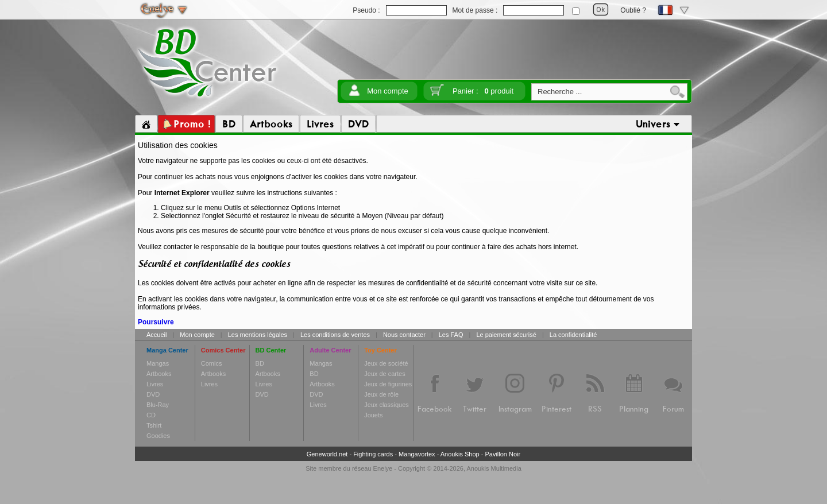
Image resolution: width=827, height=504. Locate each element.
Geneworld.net (327, 454)
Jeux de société (386, 363)
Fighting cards (373, 454)
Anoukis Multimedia (494, 468)
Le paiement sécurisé (506, 335)
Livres (155, 384)
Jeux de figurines (388, 384)
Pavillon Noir (503, 454)
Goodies (158, 436)
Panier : (483, 91)
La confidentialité (573, 335)
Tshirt (154, 425)
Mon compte (388, 91)
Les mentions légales (258, 335)
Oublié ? (633, 10)
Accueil (156, 335)
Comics (212, 363)
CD (151, 415)
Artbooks (159, 374)
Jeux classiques (387, 405)
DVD (153, 394)
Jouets (373, 415)
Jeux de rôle (381, 394)
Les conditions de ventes (335, 335)
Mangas (158, 363)
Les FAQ (451, 335)
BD (260, 363)
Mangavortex (417, 454)
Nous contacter (404, 335)
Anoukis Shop (460, 454)
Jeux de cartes (385, 374)
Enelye (383, 468)
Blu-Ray (158, 405)
